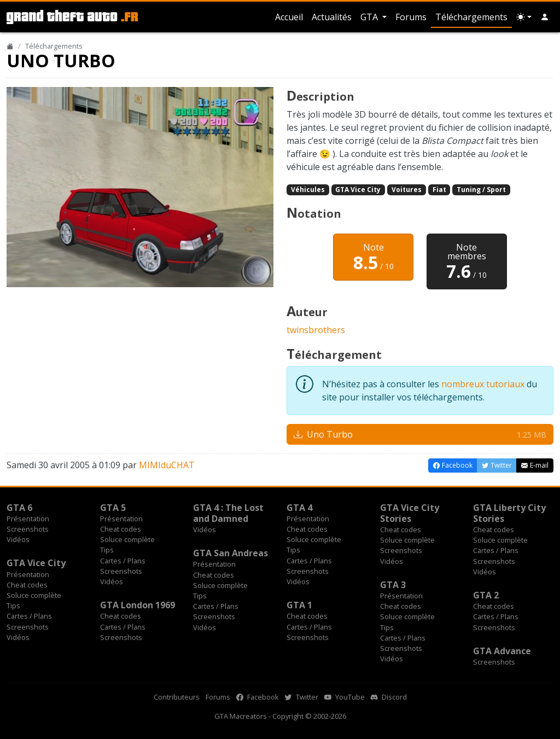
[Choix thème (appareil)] (524, 17)
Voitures (407, 190)
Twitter (302, 697)
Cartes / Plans (123, 561)
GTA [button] (370, 17)
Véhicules (308, 190)
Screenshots (28, 529)
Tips (107, 550)
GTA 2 (486, 595)
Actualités (332, 17)
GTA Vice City (358, 190)
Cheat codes (121, 529)
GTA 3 (393, 585)
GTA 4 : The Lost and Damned (228, 513)
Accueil (289, 17)
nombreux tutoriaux (483, 384)
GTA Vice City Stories (410, 513)
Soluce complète (127, 539)
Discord (389, 697)
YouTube (345, 697)
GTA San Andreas (231, 553)
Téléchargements (471, 17)
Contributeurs (177, 697)
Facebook (258, 697)
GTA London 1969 (138, 605)
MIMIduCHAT (167, 465)
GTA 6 (19, 508)
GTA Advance (502, 651)
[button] (545, 17)
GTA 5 (113, 508)
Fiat (439, 190)
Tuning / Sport (481, 190)
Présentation (28, 519)
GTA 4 (299, 508)
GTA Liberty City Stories (509, 513)
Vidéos (18, 539)
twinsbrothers (316, 330)
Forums (411, 17)
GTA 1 (299, 605)
